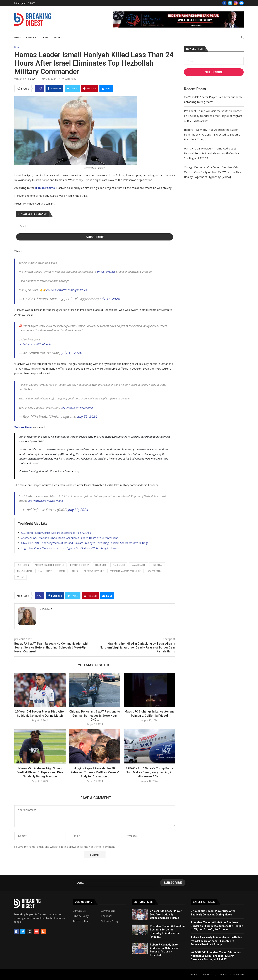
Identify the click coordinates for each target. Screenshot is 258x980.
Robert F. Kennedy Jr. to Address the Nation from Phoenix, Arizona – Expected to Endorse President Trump (212, 134)
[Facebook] (224, 3)
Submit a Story (110, 921)
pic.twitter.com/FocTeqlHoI (77, 407)
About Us (208, 974)
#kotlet (50, 290)
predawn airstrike (94, 571)
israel (62, 571)
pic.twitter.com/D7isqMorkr (35, 344)
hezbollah (157, 565)
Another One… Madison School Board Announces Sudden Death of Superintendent (70, 538)
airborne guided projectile (50, 565)
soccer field (154, 571)
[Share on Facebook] (54, 89)
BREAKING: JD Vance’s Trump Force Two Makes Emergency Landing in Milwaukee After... (150, 772)
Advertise (238, 974)
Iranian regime (45, 188)
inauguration (24, 571)
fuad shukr (119, 565)
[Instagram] (236, 3)
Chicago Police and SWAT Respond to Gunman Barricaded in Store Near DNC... (95, 716)
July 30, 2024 (78, 510)
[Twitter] (230, 3)
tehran (21, 577)
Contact (223, 974)
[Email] (242, 3)
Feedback (107, 916)
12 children (23, 565)
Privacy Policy (81, 916)
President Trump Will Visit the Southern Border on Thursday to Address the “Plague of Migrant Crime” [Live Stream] (213, 116)
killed (75, 571)
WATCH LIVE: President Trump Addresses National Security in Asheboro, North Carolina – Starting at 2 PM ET (213, 153)
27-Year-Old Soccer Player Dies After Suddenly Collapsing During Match (166, 914)
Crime (45, 38)
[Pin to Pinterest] (90, 89)
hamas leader (138, 565)
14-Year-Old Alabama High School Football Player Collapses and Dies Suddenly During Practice (40, 772)
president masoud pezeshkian (126, 571)
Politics (31, 38)
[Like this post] (41, 89)
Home (194, 974)
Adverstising (108, 911)
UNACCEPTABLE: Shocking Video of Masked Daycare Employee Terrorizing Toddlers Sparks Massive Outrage (85, 543)
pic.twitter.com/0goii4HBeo (71, 290)
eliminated (101, 565)
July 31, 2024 (110, 299)
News (17, 38)
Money (58, 38)
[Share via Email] (106, 89)
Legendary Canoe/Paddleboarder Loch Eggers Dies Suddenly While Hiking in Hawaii (69, 548)
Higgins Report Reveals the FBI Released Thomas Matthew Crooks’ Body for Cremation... (95, 772)
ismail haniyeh (45, 571)
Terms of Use (81, 921)
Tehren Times (23, 427)
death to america (80, 565)
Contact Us (79, 911)
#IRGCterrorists (106, 272)
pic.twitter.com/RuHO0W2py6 (46, 501)
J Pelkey (31, 79)
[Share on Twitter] (72, 89)
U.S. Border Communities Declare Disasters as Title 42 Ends (56, 533)
